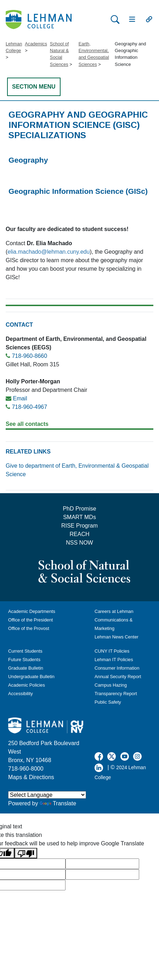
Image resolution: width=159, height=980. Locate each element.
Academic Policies (27, 685)
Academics (36, 44)
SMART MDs (79, 517)
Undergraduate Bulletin (31, 677)
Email (20, 398)
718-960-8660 (29, 356)
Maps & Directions (31, 777)
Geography (28, 160)
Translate (58, 803)
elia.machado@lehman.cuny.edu (49, 252)
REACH (79, 534)
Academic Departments (32, 611)
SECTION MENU (34, 87)
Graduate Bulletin (26, 668)
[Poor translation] (26, 853)
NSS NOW (79, 543)
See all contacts (27, 424)
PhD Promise (79, 509)
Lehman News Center (117, 637)
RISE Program (79, 526)
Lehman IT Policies (114, 660)
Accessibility (21, 694)
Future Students (24, 660)
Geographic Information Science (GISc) (78, 191)
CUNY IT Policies (112, 651)
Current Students (25, 651)
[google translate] (102, 864)
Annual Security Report (118, 677)
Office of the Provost (29, 628)
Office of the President (30, 620)
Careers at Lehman (114, 611)
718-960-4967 (29, 407)
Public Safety (108, 702)
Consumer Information (117, 668)
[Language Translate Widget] (47, 795)
